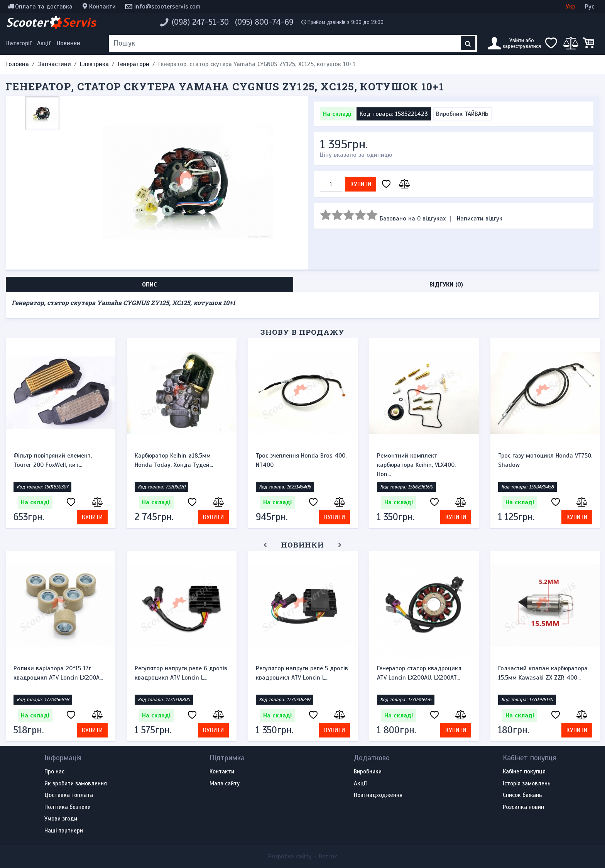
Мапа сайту (225, 784)
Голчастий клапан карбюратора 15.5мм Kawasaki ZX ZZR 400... (543, 673)
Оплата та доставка (44, 7)
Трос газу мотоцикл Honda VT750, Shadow (545, 460)
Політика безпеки (68, 807)
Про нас (54, 772)
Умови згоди (61, 819)
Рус (590, 7)
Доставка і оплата (69, 795)
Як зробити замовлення (76, 784)
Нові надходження (378, 795)
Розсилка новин (523, 807)
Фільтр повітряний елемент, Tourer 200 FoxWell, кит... (53, 460)
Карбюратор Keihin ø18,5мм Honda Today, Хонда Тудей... (174, 460)
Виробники (368, 772)
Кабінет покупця (524, 772)
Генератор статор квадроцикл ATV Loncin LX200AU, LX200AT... (419, 673)
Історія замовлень (527, 784)
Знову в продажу (302, 332)
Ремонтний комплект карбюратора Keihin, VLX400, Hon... (416, 465)
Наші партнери (64, 831)
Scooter (51, 22)
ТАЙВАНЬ (477, 114)
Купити (361, 184)
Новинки (68, 43)
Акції (44, 43)
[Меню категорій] (20, 43)
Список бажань (522, 795)
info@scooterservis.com (167, 7)
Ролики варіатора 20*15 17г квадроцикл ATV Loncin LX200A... (58, 673)
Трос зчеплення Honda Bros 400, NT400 (301, 460)
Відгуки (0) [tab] (446, 285)
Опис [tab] (150, 285)
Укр (570, 7)
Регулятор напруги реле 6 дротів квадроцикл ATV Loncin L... (181, 673)
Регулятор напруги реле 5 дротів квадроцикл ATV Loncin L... (302, 673)
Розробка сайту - (302, 856)
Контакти (102, 7)
